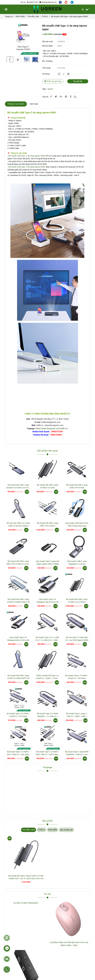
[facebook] (60, 2)
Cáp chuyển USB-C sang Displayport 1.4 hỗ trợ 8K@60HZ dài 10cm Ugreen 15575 (77, 563)
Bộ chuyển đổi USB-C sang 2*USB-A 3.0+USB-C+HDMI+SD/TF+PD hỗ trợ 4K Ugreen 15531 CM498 (47, 486)
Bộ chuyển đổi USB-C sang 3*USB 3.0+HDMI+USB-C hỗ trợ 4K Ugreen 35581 (18, 601)
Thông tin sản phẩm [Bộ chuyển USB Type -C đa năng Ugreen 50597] (16, 104)
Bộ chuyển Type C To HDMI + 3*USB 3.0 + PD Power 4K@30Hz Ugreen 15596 (77, 677)
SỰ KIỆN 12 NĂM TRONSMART (26, 903)
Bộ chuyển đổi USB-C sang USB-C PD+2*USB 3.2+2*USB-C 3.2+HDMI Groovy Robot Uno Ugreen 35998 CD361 (18, 563)
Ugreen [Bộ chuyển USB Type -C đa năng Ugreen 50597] (50, 89)
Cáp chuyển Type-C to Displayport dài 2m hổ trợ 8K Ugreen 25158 (47, 601)
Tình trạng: (47, 68)
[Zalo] (77, 97)
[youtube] (66, 2)
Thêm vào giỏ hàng (53, 81)
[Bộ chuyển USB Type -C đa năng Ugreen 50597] (47, 9)
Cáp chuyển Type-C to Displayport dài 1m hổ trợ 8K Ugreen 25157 (18, 639)
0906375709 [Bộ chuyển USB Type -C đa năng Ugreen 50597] (32, 2)
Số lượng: (46, 74)
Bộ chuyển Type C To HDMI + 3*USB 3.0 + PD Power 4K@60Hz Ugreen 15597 (18, 715)
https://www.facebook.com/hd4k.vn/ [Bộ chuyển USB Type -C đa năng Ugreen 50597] (52, 429)
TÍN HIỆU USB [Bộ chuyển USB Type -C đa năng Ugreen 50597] (33, 16)
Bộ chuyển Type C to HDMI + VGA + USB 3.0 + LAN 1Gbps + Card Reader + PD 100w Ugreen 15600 (18, 753)
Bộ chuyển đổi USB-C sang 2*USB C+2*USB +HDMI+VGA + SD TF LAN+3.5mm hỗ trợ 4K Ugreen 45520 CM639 (26, 877)
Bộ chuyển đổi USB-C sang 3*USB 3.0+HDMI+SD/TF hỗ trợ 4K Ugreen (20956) (18, 677)
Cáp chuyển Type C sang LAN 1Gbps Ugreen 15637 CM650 (47, 563)
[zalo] (72, 2)
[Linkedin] (61, 97)
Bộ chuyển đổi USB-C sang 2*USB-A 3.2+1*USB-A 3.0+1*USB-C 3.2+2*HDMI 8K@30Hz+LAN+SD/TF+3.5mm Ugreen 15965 (77, 601)
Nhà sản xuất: (48, 41)
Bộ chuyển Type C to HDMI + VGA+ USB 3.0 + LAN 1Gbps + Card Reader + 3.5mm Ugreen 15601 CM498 (47, 753)
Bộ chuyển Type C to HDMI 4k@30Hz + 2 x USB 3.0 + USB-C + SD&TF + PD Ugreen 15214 (48, 715)
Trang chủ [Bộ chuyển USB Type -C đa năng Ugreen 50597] (9, 16)
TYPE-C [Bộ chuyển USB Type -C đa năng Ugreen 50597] (45, 16)
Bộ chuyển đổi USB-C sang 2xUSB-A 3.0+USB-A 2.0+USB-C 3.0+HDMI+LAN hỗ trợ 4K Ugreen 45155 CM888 (18, 486)
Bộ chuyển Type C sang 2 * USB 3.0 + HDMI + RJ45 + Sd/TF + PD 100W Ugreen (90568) (77, 715)
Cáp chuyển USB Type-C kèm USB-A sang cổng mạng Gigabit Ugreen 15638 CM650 (77, 525)
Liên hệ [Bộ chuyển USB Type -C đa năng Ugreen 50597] (78, 81)
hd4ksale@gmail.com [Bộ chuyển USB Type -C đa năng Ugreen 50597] (48, 2)
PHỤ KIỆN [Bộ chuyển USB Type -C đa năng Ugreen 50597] (53, 830)
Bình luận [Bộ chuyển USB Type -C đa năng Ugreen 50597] (34, 104)
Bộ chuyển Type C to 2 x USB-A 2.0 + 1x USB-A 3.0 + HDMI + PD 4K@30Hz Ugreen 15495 (47, 639)
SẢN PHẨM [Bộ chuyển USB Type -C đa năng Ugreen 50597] (20, 16)
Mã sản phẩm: (48, 46)
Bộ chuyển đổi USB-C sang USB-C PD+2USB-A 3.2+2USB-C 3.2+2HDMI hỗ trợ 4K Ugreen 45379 (47, 525)
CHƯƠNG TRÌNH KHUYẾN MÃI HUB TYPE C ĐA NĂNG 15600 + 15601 (69, 944)
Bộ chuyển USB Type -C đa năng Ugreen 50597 (27, 156)
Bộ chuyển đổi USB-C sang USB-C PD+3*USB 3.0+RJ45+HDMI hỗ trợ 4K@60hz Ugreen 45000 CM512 (77, 486)
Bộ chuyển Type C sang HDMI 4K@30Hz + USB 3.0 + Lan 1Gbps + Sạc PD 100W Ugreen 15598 (77, 753)
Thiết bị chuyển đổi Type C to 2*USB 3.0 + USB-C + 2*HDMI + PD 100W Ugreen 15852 (47, 677)
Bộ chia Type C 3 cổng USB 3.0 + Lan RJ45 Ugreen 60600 (77, 639)
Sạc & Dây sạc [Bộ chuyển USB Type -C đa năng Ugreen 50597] (66, 830)
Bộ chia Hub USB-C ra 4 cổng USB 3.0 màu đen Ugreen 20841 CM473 (18, 525)
